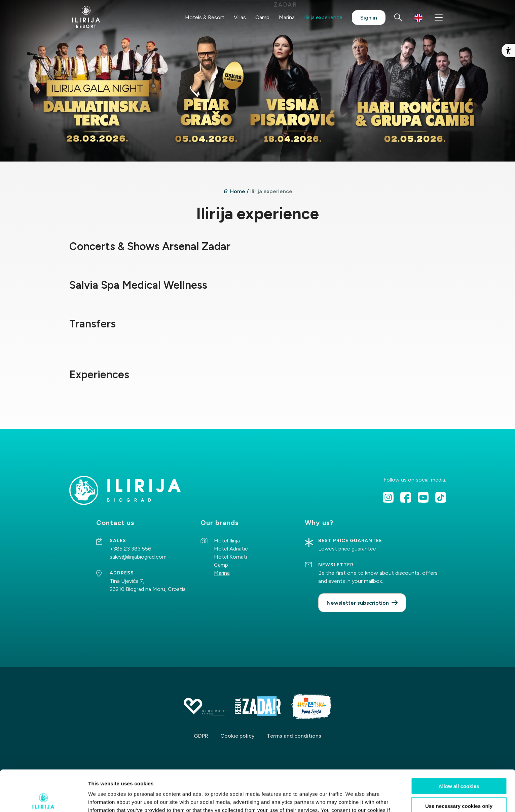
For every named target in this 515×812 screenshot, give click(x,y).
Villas (240, 17)
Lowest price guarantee (347, 549)
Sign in (369, 18)
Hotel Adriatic (231, 549)
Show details (353, 799)
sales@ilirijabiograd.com (138, 557)
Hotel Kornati (230, 557)
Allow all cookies (459, 745)
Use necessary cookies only (459, 765)
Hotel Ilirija (227, 541)
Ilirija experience (323, 17)
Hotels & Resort (205, 17)
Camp (262, 17)
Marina (287, 17)
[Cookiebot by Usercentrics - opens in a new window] (44, 799)
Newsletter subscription (358, 603)
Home (238, 191)
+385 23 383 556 (131, 549)
